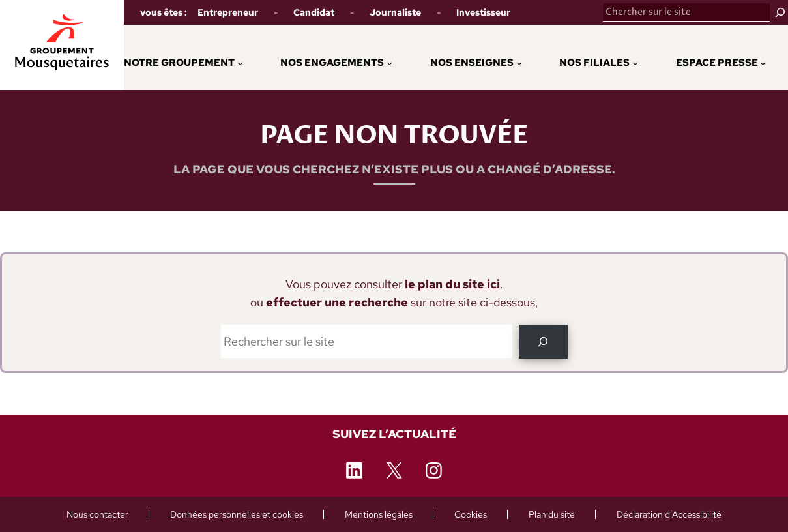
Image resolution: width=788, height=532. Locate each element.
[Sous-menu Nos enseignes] (519, 62)
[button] (328, 63)
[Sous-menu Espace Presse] (763, 62)
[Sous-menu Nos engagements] (389, 62)
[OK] (543, 342)
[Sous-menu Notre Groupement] (240, 62)
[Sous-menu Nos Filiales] (635, 62)
